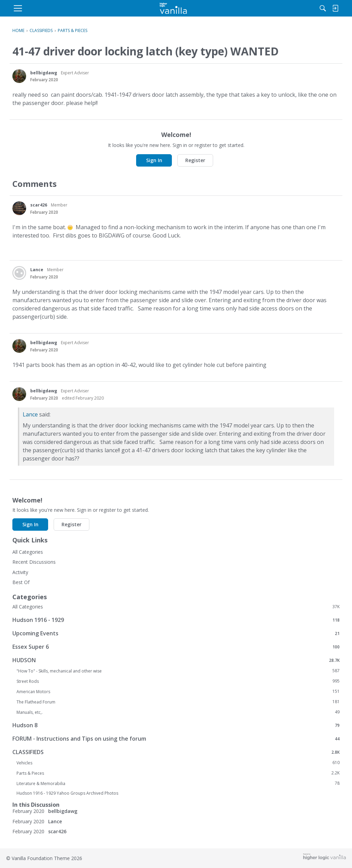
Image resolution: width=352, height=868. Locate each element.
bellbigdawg (44, 73)
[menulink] (68, 8)
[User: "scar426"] (19, 208)
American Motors (178, 691)
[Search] (268, 8)
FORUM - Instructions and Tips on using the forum (176, 738)
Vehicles (178, 763)
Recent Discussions (34, 562)
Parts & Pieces (178, 773)
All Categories (28, 552)
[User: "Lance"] (19, 273)
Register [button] (195, 160)
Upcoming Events (176, 633)
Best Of (21, 582)
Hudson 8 (176, 725)
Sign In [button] (154, 160)
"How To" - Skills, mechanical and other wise (178, 671)
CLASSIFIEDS (176, 752)
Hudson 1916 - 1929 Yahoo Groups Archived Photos (67, 793)
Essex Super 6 (176, 647)
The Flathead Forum (178, 702)
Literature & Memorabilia (178, 783)
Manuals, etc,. (178, 712)
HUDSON (176, 660)
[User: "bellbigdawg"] (19, 76)
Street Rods (178, 681)
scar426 (39, 205)
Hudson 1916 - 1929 (176, 620)
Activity (20, 572)
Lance (37, 270)
